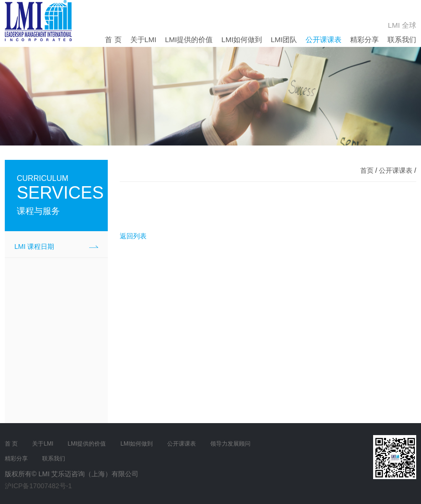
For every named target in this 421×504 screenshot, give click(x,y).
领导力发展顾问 (230, 444)
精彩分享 (364, 39)
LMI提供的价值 (189, 39)
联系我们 (402, 39)
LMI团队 (284, 39)
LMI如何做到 (242, 39)
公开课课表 (324, 39)
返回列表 (133, 236)
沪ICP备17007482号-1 (38, 486)
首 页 (113, 39)
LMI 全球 (402, 25)
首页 (367, 170)
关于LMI (143, 39)
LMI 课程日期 (34, 246)
